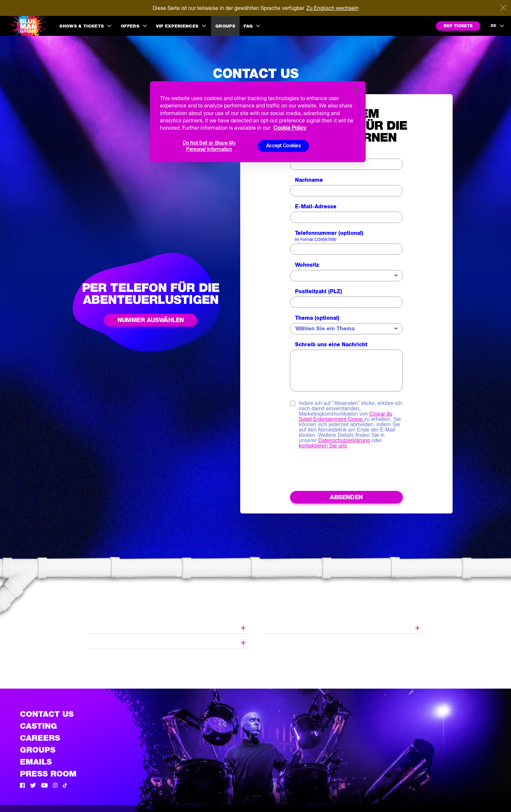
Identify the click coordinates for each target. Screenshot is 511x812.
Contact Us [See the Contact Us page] (47, 714)
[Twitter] (33, 786)
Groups (225, 26)
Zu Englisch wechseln (332, 8)
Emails (36, 762)
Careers (40, 738)
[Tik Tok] (65, 786)
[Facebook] (22, 786)
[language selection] (498, 26)
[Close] (503, 8)
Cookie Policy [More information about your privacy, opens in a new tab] (290, 128)
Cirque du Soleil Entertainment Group (346, 416)
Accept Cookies (283, 146)
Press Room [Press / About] (48, 774)
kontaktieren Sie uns (323, 446)
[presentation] (346, 471)
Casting (38, 726)
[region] (258, 122)
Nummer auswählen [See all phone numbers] (151, 320)
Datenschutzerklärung (344, 440)
